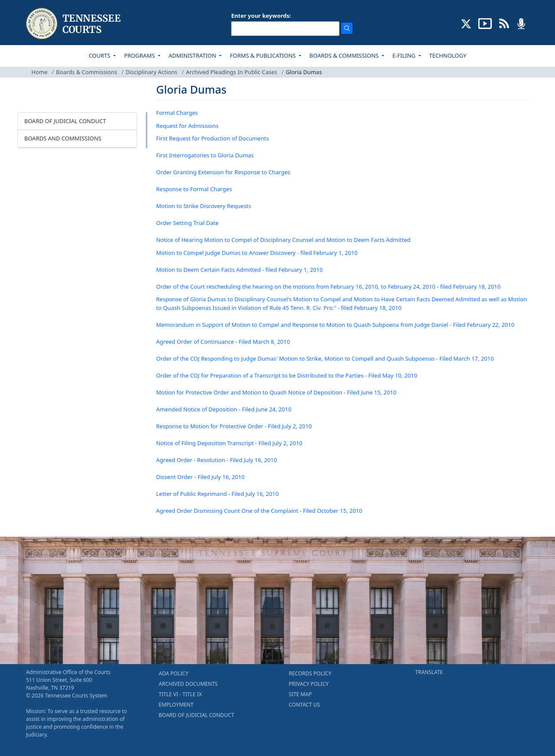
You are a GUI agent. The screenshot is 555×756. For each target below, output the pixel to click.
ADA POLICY (173, 673)
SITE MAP (300, 694)
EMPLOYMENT (176, 705)
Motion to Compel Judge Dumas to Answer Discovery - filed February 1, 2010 (257, 253)
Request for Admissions (187, 126)
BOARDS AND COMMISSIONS (63, 138)
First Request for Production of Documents (212, 138)
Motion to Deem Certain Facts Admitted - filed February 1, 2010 (239, 270)
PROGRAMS (140, 55)
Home (40, 72)
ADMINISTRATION (193, 55)
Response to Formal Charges (194, 189)
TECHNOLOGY (448, 55)
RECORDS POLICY (310, 673)
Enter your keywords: (261, 16)
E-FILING (405, 55)
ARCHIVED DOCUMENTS (188, 684)
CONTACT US (304, 705)
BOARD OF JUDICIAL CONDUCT (65, 121)
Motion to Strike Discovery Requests (204, 206)
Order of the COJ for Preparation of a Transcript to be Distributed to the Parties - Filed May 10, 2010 (287, 375)
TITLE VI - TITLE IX (180, 694)
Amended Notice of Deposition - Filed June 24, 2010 (224, 409)
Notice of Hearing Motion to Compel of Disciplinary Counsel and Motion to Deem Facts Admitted (283, 240)
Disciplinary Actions (152, 72)
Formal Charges (177, 113)
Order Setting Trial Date (187, 223)
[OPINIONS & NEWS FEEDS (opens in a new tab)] (504, 23)
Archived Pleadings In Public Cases (232, 72)
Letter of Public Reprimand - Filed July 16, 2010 (217, 494)
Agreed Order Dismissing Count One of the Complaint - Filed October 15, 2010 (259, 511)
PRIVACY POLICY (309, 684)
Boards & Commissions (87, 72)
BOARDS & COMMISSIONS (345, 55)
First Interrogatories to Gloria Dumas (205, 155)
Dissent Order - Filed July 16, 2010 (200, 477)
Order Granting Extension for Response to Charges (223, 172)
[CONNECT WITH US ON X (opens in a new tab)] (466, 23)
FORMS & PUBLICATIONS (263, 55)
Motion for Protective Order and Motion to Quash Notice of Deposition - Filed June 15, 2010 (276, 392)
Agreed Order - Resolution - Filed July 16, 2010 (217, 460)
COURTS (100, 55)
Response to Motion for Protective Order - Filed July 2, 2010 (234, 426)
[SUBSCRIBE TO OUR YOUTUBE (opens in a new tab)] (485, 23)
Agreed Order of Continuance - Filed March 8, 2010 (223, 342)
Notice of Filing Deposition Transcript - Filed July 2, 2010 (229, 443)
